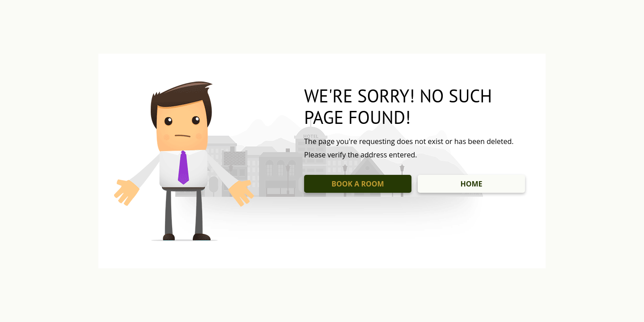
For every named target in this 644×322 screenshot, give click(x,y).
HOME (471, 184)
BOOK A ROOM (358, 184)
